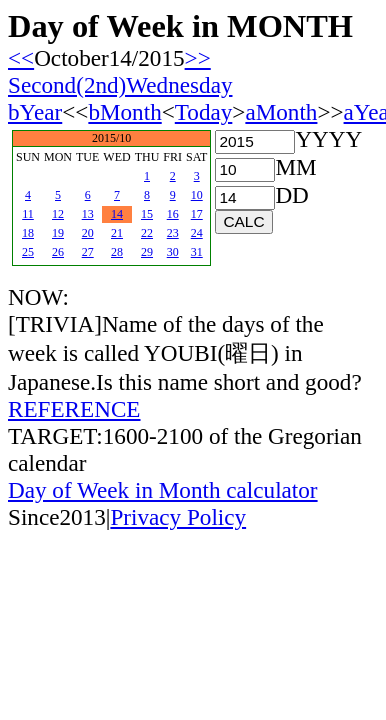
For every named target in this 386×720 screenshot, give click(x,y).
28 (117, 252)
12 (58, 214)
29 (147, 252)
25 (28, 252)
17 (197, 214)
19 (58, 233)
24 (197, 233)
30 (173, 252)
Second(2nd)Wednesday (120, 85)
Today (204, 112)
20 (88, 233)
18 (28, 233)
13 (88, 214)
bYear (35, 112)
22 (147, 233)
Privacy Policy (178, 517)
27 (88, 252)
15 (147, 214)
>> (198, 58)
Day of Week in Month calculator (163, 490)
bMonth (124, 112)
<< (21, 58)
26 (58, 252)
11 (28, 214)
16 (173, 214)
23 (173, 233)
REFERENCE (74, 409)
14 (117, 214)
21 (117, 233)
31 (197, 252)
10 (197, 195)
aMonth (281, 112)
